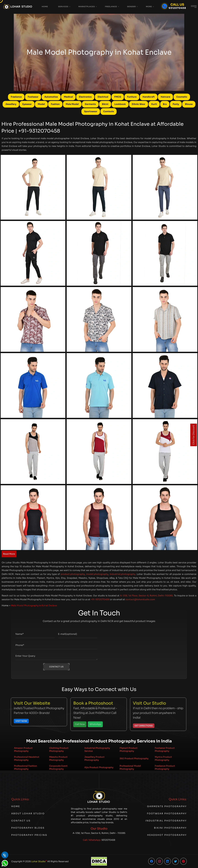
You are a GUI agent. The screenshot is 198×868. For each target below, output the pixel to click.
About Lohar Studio (28, 814)
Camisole (109, 111)
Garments (90, 104)
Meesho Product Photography (58, 758)
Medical (68, 97)
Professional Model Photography (130, 767)
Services (63, 7)
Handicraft (149, 97)
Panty (176, 104)
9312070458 (108, 840)
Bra (165, 104)
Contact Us (21, 821)
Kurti (154, 104)
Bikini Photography (170, 828)
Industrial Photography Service (97, 750)
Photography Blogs (28, 828)
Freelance (111, 7)
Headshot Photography (167, 835)
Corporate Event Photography (58, 767)
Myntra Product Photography (163, 758)
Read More (9, 554)
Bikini (105, 104)
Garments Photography (167, 806)
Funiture (132, 97)
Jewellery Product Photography (95, 758)
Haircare (165, 97)
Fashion (55, 104)
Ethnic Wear (139, 104)
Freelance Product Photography (165, 767)
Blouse (189, 104)
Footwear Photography (167, 814)
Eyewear (27, 104)
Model (41, 104)
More (149, 7)
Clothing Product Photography (59, 750)
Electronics (85, 97)
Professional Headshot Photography (27, 758)
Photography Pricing (29, 835)
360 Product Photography (134, 758)
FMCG (118, 97)
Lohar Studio (39, 861)
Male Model (72, 104)
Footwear (33, 97)
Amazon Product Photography (23, 750)
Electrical (103, 97)
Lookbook (120, 104)
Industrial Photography (166, 821)
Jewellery (11, 104)
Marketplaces (87, 7)
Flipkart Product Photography (128, 750)
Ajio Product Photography (99, 767)
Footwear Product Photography (165, 750)
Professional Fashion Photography (26, 767)
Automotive (51, 97)
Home (45, 7)
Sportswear (91, 111)
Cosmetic (182, 97)
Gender (131, 7)
